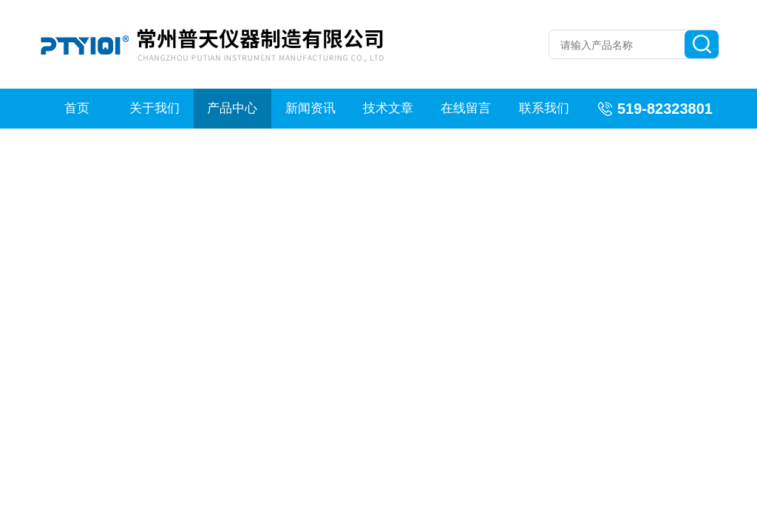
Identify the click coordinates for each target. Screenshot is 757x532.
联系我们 (544, 108)
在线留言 (466, 108)
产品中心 (232, 108)
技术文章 (388, 108)
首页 (77, 108)
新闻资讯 (310, 108)
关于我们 (155, 108)
